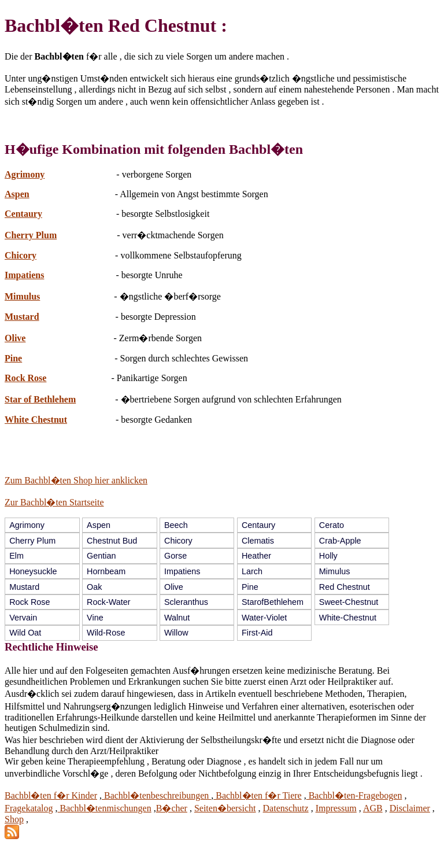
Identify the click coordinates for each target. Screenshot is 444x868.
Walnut (177, 618)
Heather (256, 556)
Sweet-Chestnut (349, 602)
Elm (16, 556)
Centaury (23, 214)
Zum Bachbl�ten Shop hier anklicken (76, 480)
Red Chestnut (345, 587)
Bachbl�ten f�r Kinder (51, 795)
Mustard (22, 317)
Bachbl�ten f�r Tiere (257, 795)
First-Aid (257, 633)
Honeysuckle (33, 571)
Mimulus (22, 296)
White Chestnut (36, 420)
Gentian (101, 556)
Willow (176, 633)
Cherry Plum (31, 235)
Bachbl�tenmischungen (105, 808)
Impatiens (24, 275)
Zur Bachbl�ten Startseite (54, 502)
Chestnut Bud (112, 541)
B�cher (172, 808)
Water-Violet (264, 618)
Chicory (21, 255)
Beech (176, 525)
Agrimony (25, 174)
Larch (252, 571)
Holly (328, 556)
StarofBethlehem (273, 602)
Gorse (175, 556)
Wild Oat (25, 633)
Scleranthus (186, 602)
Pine (13, 358)
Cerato (332, 525)
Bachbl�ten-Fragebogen (354, 795)
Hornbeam (106, 571)
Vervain (23, 618)
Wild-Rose (106, 633)
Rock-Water (108, 602)
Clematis (258, 541)
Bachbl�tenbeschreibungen (156, 795)
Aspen (17, 194)
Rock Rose (25, 378)
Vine (95, 618)
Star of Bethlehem (40, 399)
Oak (94, 587)
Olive (15, 338)
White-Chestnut (348, 618)
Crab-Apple (340, 541)
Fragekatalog (29, 808)
